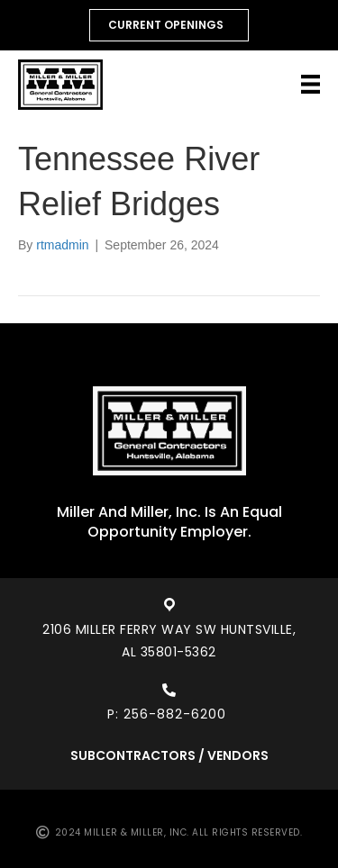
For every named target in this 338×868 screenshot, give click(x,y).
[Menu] (311, 84)
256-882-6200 (177, 714)
